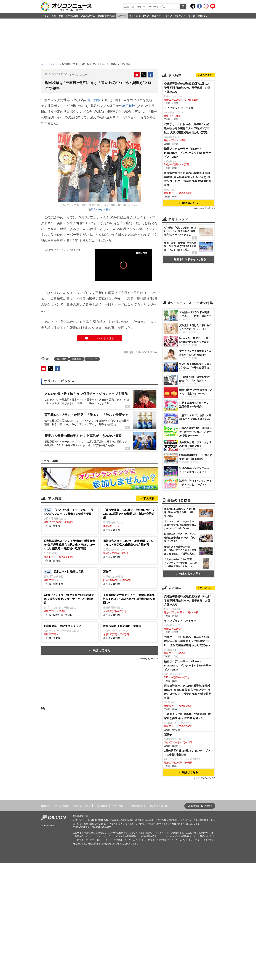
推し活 (191, 16)
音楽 (61, 16)
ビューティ (157, 16)
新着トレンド (204, 16)
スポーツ (122, 16)
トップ (46, 16)
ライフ (169, 16)
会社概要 (45, 806)
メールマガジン (119, 806)
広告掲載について (82, 806)
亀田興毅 (94, 100)
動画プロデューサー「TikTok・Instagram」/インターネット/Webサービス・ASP (188, 153)
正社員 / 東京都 (129, 520)
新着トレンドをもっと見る (189, 259)
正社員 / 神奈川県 (70, 578)
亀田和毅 (129, 106)
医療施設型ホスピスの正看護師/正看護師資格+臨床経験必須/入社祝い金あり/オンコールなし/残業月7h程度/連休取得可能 (188, 179)
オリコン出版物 (61, 806)
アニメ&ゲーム (88, 16)
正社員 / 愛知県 (70, 518)
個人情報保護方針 (159, 806)
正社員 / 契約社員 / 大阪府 (70, 605)
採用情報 (195, 806)
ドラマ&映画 (72, 16)
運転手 (168, 734)
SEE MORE (141, 253)
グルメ (146, 16)
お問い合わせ (101, 806)
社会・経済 (135, 16)
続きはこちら (102, 650)
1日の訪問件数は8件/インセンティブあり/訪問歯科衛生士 (187, 753)
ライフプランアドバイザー (180, 108)
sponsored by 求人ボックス (147, 659)
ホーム (44, 64)
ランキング (180, 16)
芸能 (54, 16)
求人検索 (149, 498)
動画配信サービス (106, 16)
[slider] (123, 273)
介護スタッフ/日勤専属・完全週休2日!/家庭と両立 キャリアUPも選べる (187, 716)
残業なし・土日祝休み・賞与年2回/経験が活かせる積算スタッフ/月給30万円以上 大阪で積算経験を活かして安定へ (187, 128)
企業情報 (208, 806)
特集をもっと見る (189, 574)
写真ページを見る (101, 210)
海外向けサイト (138, 806)
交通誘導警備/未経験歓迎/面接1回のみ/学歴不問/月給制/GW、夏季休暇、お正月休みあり (187, 88)
